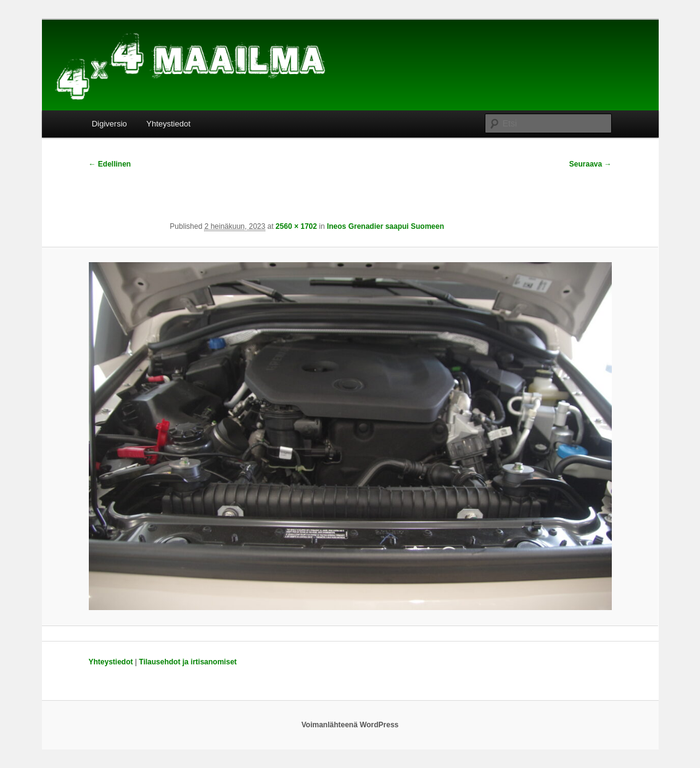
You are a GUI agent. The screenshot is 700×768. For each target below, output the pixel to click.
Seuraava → (591, 164)
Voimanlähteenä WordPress (350, 725)
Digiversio (109, 124)
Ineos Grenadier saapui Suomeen (385, 226)
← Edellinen (110, 164)
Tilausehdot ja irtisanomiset (187, 662)
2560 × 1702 (296, 226)
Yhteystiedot (168, 124)
